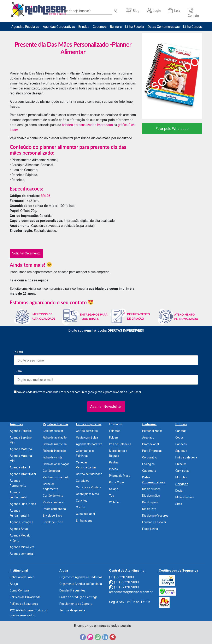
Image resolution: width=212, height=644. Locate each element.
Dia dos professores (155, 516)
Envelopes (116, 424)
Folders (114, 437)
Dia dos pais (150, 502)
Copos (179, 437)
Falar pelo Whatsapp (172, 129)
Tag (112, 496)
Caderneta (149, 471)
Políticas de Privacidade (25, 597)
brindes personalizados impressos (87, 125)
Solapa (114, 489)
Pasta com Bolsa (87, 437)
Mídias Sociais (185, 497)
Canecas (181, 444)
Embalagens (84, 521)
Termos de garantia (72, 610)
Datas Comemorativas (164, 27)
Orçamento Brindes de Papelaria (81, 584)
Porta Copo (116, 482)
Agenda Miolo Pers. (22, 547)
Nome (19, 352)
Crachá (81, 507)
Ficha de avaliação (55, 437)
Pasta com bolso (54, 502)
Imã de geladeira (186, 457)
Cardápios (83, 481)
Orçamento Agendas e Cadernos (81, 577)
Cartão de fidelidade (89, 474)
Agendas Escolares (25, 27)
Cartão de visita (53, 496)
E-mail (19, 371)
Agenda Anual (19, 529)
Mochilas (181, 477)
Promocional (151, 444)
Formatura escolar (154, 522)
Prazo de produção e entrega (78, 597)
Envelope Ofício (53, 522)
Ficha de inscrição (54, 451)
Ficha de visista (53, 457)
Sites (179, 504)
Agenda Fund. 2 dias (23, 504)
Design (180, 491)
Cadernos (100, 27)
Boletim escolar (53, 431)
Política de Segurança (24, 604)
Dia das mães (151, 496)
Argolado (148, 437)
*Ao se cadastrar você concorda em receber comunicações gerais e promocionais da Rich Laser (78, 392)
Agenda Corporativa (89, 444)
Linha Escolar (135, 27)
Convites (82, 501)
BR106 (45, 196)
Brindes (84, 27)
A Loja (14, 584)
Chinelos (181, 464)
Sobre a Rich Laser (22, 577)
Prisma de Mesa (120, 476)
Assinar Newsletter (106, 406)
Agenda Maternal (21, 449)
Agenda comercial (22, 554)
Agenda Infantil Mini (23, 474)
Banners (116, 27)
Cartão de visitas (87, 431)
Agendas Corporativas (59, 27)
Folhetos (115, 431)
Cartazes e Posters (89, 487)
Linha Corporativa (196, 27)
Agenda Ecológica (21, 522)
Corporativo (150, 457)
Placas (113, 469)
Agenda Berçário (21, 431)
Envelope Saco (52, 516)
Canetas (181, 431)
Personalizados (152, 431)
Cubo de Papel (85, 514)
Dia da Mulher (151, 489)
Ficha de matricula (55, 444)
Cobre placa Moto (87, 494)
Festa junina (150, 529)
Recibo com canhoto (56, 477)
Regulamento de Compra (76, 604)
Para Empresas (152, 451)
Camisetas (182, 471)
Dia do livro (149, 509)
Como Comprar (20, 590)
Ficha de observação (56, 464)
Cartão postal (52, 471)
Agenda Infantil (20, 467)
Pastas (114, 462)
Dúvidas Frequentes (72, 590)
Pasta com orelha (54, 509)
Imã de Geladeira (120, 444)
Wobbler (114, 502)
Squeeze (181, 451)
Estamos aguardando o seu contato (51, 302)
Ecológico (148, 464)
